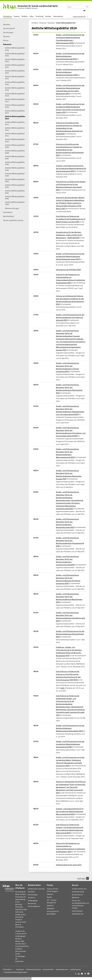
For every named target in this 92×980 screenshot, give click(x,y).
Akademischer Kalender (36, 889)
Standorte (32, 897)
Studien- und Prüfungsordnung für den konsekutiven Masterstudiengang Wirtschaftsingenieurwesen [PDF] (70, 256)
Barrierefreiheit (48, 969)
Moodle (49, 897)
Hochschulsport (78, 911)
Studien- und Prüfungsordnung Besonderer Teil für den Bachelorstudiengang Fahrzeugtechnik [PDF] (70, 542)
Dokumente (51, 23)
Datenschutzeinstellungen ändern (16, 972)
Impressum (20, 969)
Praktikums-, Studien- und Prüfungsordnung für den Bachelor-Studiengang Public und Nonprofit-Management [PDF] (69, 651)
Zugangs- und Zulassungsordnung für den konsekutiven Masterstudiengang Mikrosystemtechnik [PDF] (70, 811)
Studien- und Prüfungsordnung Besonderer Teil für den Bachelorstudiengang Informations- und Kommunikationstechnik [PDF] (71, 432)
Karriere (48, 16)
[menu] (82, 17)
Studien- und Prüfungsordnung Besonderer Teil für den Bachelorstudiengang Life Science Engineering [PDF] (68, 579)
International (58, 16)
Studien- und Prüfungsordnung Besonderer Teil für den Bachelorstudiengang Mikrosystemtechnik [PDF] (67, 453)
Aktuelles (31, 892)
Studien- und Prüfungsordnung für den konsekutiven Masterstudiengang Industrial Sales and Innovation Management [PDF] (70, 89)
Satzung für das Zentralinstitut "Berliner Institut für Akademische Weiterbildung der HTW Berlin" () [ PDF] (70, 203)
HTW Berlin (35, 23)
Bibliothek (76, 897)
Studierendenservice (79, 889)
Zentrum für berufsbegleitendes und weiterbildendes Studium (80, 904)
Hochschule (7, 16)
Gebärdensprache (62, 969)
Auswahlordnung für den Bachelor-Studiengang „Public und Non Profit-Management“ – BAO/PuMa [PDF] (69, 235)
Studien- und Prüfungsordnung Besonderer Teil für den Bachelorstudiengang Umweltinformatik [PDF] (70, 617)
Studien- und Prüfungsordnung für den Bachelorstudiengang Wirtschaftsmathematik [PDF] (70, 56)
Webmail (50, 894)
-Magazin (53, 890)
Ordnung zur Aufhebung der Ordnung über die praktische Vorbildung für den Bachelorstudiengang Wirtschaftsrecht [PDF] (70, 300)
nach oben (83, 878)
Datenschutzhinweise (34, 969)
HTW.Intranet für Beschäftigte (53, 913)
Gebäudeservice (78, 914)
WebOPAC (50, 905)
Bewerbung (32, 903)
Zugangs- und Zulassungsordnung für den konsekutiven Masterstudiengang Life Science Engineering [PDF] (71, 168)
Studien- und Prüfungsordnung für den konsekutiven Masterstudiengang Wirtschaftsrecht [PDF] (70, 744)
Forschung (39, 16)
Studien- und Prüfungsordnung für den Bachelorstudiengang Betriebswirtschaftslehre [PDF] (70, 72)
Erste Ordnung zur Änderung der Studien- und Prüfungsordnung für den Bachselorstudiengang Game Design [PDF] (71, 186)
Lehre (32, 16)
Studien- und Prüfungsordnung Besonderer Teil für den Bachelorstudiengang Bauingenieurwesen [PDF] (67, 523)
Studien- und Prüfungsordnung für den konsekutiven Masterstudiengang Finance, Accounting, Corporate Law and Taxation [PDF (70, 108)
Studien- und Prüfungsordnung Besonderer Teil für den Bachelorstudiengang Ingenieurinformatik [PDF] (67, 560)
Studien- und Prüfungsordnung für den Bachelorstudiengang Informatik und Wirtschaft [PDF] (70, 317)
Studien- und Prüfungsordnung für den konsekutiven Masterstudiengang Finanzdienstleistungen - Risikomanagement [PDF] (70, 39)
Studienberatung (78, 892)
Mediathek (51, 908)
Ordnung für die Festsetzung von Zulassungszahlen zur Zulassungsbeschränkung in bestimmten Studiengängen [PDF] (70, 279)
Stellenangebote (34, 906)
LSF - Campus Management (52, 901)
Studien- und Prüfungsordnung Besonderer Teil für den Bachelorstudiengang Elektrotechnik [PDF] (69, 389)
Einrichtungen (33, 895)
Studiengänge (33, 900)
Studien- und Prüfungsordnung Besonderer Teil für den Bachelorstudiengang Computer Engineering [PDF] (68, 367)
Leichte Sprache (75, 969)
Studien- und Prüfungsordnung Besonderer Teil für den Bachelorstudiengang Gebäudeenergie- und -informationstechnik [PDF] (70, 410)
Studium (25, 16)
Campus (17, 16)
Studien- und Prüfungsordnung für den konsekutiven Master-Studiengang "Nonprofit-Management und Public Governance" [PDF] (70, 761)
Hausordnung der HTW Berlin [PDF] (68, 269)
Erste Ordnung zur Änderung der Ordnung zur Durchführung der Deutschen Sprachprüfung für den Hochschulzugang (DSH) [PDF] (68, 675)
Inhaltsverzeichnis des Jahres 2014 (69, 865)
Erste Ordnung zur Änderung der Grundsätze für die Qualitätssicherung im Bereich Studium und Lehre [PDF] (71, 219)
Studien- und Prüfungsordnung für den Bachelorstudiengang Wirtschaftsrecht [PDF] (70, 634)
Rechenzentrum (78, 895)
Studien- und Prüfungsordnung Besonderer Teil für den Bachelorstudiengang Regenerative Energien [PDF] (69, 475)
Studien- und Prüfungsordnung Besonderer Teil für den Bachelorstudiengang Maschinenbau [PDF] (69, 598)
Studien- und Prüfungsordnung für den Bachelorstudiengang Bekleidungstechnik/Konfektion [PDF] (70, 728)
